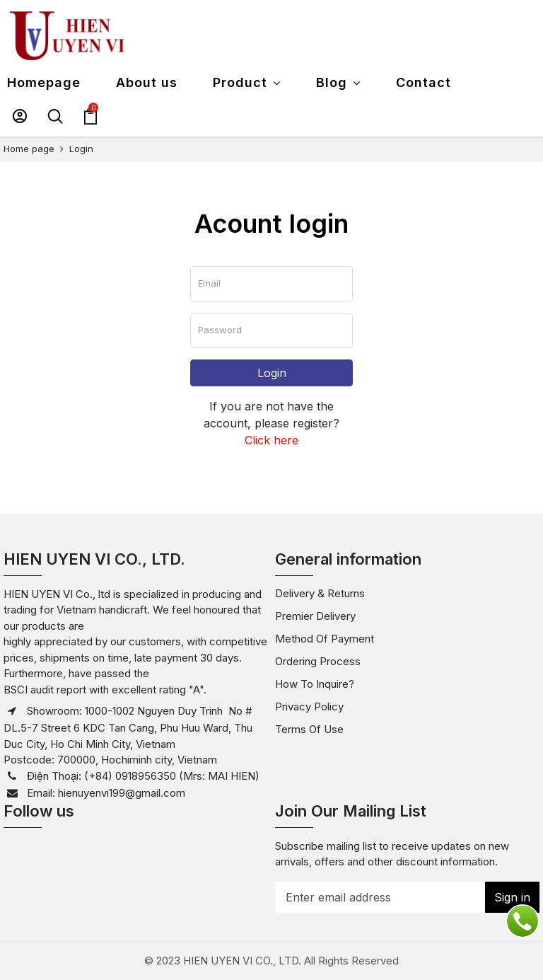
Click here (271, 440)
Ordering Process (318, 661)
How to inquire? (315, 684)
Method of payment (325, 639)
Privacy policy (309, 707)
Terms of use (309, 729)
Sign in (512, 897)
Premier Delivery (315, 616)
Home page (29, 149)
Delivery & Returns (320, 593)
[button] (20, 116)
